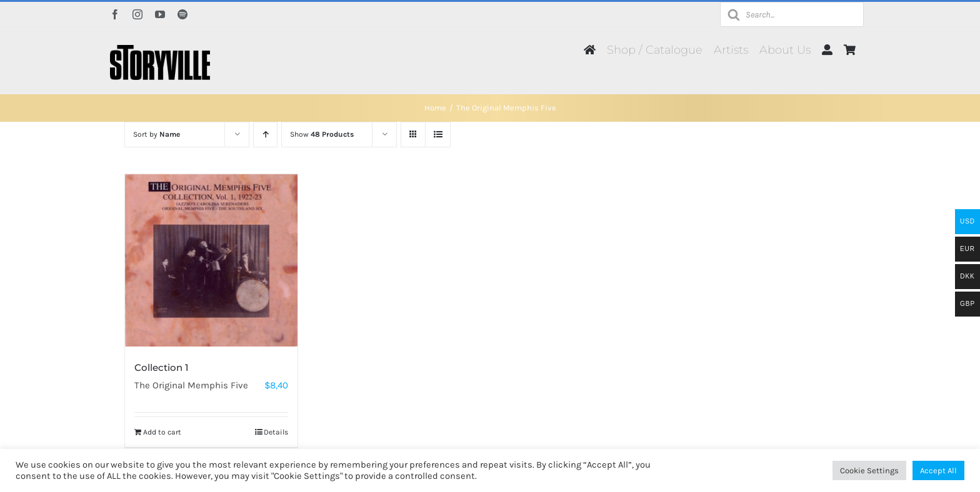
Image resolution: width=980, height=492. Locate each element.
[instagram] (137, 14)
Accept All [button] (938, 470)
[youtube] (160, 14)
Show (322, 134)
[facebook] (115, 14)
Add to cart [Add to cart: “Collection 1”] (162, 432)
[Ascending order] (265, 135)
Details (276, 432)
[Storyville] (160, 49)
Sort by (157, 134)
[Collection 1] (211, 260)
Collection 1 (162, 367)
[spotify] (182, 14)
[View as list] (438, 135)
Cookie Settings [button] (869, 470)
